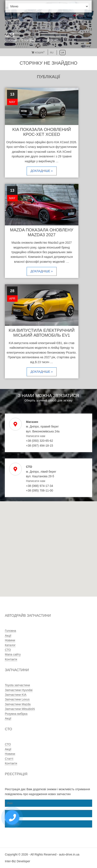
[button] (36, 565)
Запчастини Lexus (17, 699)
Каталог (10, 645)
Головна (11, 40)
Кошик (38, 53)
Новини (10, 640)
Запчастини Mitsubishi (20, 709)
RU (52, 53)
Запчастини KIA (16, 695)
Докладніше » (42, 171)
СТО (8, 650)
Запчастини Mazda (18, 704)
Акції (8, 636)
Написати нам (36, 436)
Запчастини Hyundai (19, 690)
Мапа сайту (13, 654)
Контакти (11, 659)
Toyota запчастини (17, 685)
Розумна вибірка (16, 714)
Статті (9, 759)
